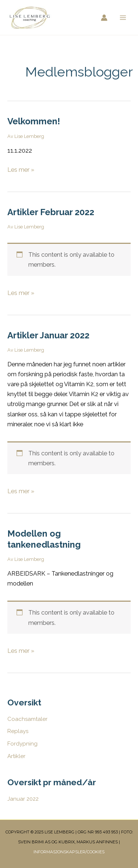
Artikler (16, 756)
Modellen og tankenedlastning (44, 539)
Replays (18, 731)
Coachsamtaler (27, 719)
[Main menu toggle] (123, 17)
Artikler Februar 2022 (51, 212)
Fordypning (22, 744)
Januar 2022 (23, 799)
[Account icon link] (104, 18)
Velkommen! (34, 121)
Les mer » (21, 169)
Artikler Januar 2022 (48, 335)
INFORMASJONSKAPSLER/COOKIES (69, 852)
